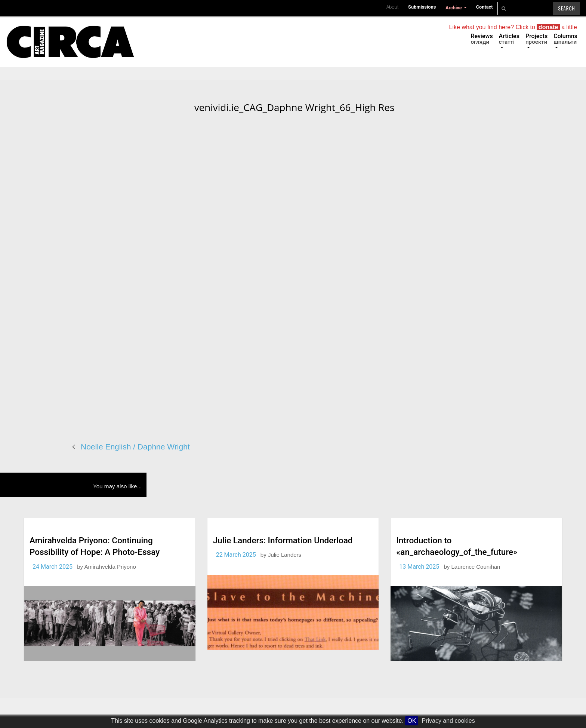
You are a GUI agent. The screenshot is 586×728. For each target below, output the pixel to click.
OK (412, 721)
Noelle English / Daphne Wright (135, 447)
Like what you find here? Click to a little (513, 27)
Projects (536, 39)
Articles (509, 39)
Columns (565, 39)
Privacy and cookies (448, 721)
